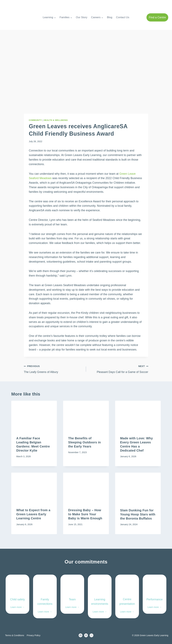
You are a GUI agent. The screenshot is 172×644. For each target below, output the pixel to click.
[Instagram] (91, 635)
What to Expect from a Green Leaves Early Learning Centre (33, 514)
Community (35, 120)
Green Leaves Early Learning (154, 635)
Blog (110, 17)
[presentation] (34, 416)
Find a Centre (157, 17)
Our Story (82, 17)
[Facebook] (81, 635)
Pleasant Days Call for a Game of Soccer (119, 369)
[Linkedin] (86, 635)
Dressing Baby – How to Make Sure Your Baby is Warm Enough (85, 514)
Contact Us (123, 17)
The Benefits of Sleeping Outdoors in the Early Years (84, 442)
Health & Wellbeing (56, 120)
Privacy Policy (34, 635)
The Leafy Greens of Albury (53, 369)
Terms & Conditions (14, 635)
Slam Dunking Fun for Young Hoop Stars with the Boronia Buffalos (138, 514)
